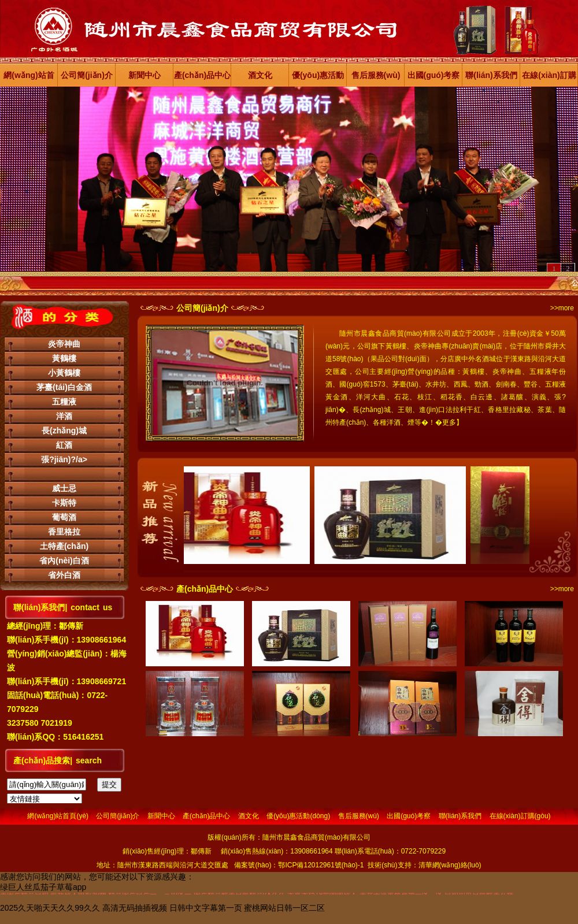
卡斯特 (64, 503)
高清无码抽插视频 (135, 908)
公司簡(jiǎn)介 (87, 75)
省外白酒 (64, 575)
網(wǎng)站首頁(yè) (29, 79)
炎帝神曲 (64, 344)
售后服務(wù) (376, 75)
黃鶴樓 (64, 358)
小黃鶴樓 (64, 373)
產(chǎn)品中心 (202, 75)
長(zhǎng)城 (64, 431)
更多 (449, 422)
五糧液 (64, 402)
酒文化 (260, 75)
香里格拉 (64, 532)
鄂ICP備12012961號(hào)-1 (321, 865)
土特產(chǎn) (64, 546)
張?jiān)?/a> (64, 459)
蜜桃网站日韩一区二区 (284, 908)
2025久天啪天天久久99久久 (50, 908)
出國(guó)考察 (434, 75)
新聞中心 (144, 75)
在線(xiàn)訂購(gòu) (549, 79)
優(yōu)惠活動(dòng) (318, 79)
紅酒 (64, 445)
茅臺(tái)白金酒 (64, 387)
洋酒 (64, 416)
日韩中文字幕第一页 (206, 908)
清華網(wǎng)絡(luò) (450, 865)
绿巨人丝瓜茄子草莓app (43, 887)
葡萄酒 (64, 517)
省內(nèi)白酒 (64, 561)
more (566, 308)
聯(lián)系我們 (491, 75)
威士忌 (64, 488)
